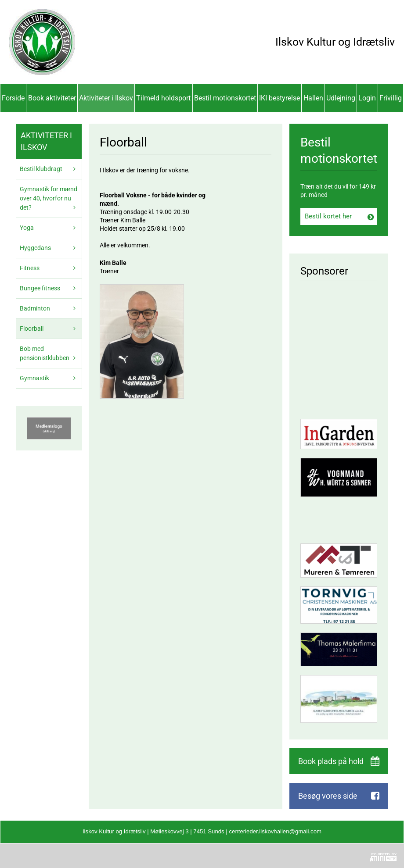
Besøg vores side (328, 796)
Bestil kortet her (328, 216)
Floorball (32, 329)
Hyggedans (35, 248)
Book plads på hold (331, 761)
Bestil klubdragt (41, 169)
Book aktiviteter (52, 98)
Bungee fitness (40, 288)
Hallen (313, 98)
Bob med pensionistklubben (45, 353)
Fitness (30, 268)
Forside (13, 98)
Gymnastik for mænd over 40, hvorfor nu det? (49, 198)
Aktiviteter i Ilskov (106, 98)
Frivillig (391, 98)
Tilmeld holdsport (163, 98)
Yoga (27, 228)
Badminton (35, 308)
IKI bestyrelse (280, 98)
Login (367, 98)
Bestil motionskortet (225, 98)
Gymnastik (34, 378)
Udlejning (341, 98)
